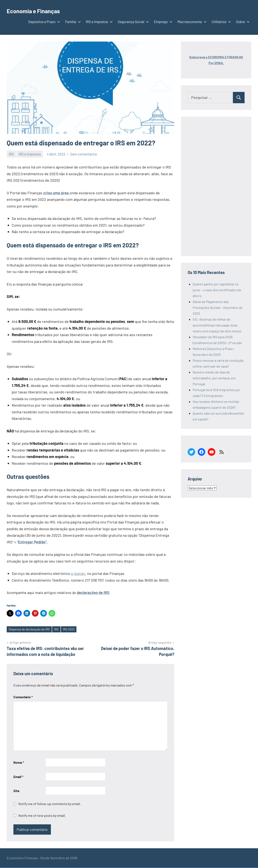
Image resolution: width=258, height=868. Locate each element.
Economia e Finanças (38, 10)
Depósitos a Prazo (43, 22)
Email (18, 777)
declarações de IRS (93, 593)
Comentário (23, 697)
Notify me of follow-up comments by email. (50, 804)
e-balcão (78, 573)
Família (72, 22)
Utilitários (220, 22)
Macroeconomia (191, 22)
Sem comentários (84, 154)
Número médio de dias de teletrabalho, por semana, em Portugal (214, 378)
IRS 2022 (74, 630)
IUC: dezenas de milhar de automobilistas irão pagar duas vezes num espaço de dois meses (217, 325)
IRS (11, 154)
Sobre (242, 22)
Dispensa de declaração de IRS (31, 630)
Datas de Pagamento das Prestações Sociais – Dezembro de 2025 (218, 307)
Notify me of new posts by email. (42, 816)
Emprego (162, 22)
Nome (19, 763)
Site (16, 791)
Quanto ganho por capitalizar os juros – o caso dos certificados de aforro (217, 290)
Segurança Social (132, 22)
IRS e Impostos (98, 22)
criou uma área (56, 193)
